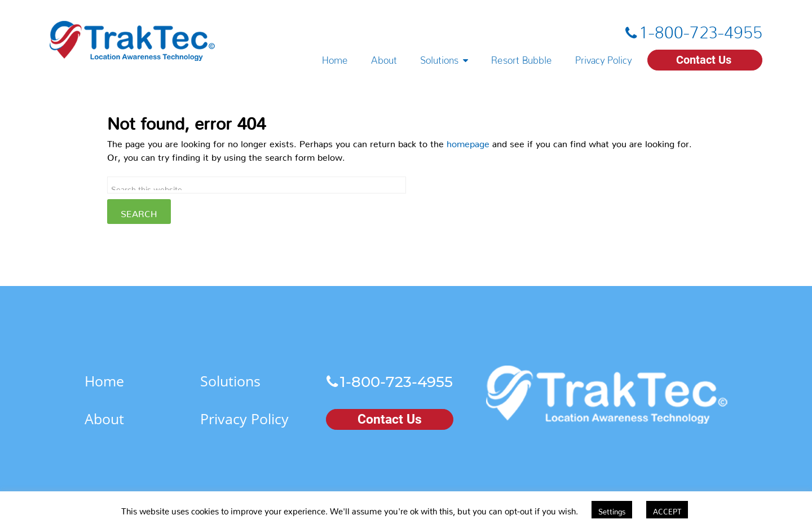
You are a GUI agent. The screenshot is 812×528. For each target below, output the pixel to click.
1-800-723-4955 (701, 27)
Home (335, 58)
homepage (468, 142)
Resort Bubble (522, 58)
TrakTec (133, 41)
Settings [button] (612, 510)
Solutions (439, 58)
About (384, 58)
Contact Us (704, 60)
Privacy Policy (603, 58)
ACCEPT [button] (667, 510)
